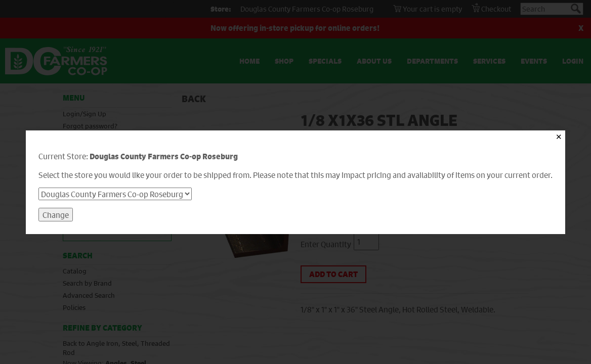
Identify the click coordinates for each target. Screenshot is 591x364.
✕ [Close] (559, 137)
